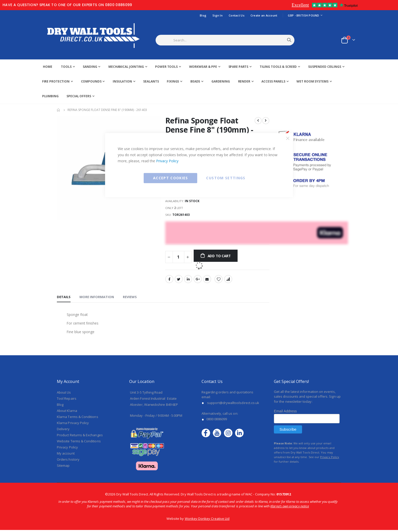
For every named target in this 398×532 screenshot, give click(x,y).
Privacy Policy (167, 161)
